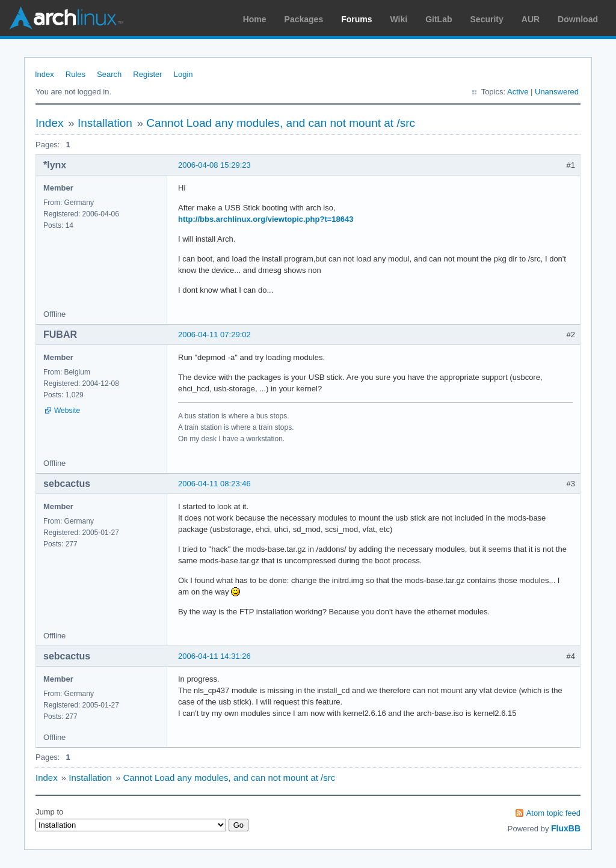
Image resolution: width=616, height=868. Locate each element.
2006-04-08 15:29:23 (214, 165)
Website (67, 411)
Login (183, 74)
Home (255, 19)
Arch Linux (66, 18)
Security (487, 19)
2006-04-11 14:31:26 (214, 656)
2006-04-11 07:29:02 (214, 335)
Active (518, 92)
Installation (105, 123)
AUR (531, 19)
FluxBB (566, 828)
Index (45, 74)
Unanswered (557, 92)
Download (578, 19)
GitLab (439, 19)
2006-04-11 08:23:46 (214, 484)
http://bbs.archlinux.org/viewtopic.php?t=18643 (266, 219)
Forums (356, 19)
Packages (304, 19)
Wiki (399, 19)
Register (147, 74)
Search (109, 74)
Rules (75, 74)
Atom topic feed (553, 813)
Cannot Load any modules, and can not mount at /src (281, 123)
